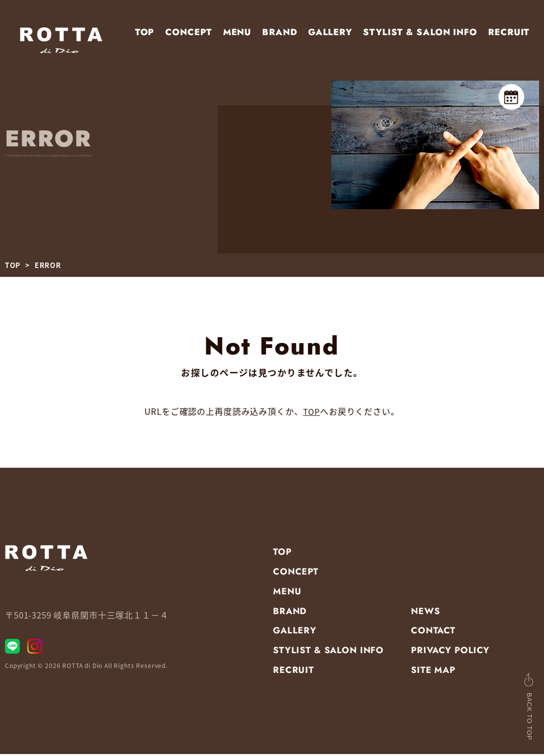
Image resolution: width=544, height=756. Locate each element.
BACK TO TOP (509, 706)
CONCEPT (188, 32)
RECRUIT (509, 32)
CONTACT (433, 633)
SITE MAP (433, 672)
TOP (145, 32)
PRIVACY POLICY (450, 653)
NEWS (425, 613)
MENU (237, 32)
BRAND (280, 32)
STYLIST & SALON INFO (420, 32)
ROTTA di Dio (82, 672)
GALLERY (330, 32)
